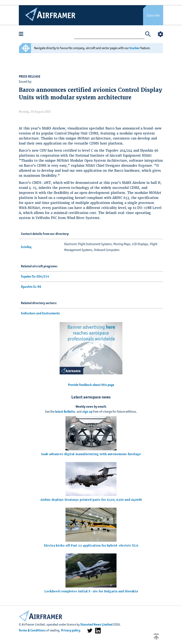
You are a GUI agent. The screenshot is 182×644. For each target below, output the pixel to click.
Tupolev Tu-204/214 (35, 276)
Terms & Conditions (32, 630)
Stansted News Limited (96, 624)
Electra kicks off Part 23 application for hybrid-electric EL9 (91, 545)
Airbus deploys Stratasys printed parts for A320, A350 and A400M (91, 500)
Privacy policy (71, 630)
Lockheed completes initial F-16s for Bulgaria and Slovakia (91, 591)
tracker (135, 48)
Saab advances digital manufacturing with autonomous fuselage (91, 454)
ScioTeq (26, 247)
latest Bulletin (65, 412)
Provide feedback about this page (91, 385)
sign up (87, 412)
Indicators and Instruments (40, 313)
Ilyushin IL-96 (31, 287)
